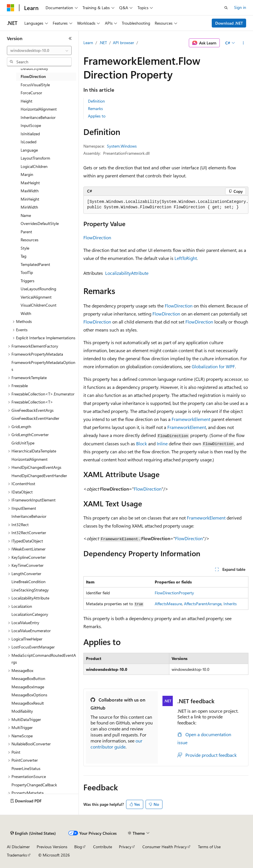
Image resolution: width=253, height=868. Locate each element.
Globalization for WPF (213, 366)
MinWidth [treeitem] (29, 207)
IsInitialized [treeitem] (30, 134)
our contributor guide (116, 744)
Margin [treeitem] (27, 174)
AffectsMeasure (168, 604)
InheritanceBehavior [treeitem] (38, 117)
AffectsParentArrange (203, 604)
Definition (96, 101)
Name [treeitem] (26, 215)
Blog (78, 847)
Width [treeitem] (26, 313)
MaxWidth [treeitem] (30, 191)
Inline (162, 443)
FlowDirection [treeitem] (33, 76)
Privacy (125, 847)
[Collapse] (70, 38)
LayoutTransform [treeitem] (35, 158)
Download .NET (229, 23)
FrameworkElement (191, 419)
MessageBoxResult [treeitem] (28, 703)
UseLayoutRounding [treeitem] (38, 289)
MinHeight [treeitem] (30, 199)
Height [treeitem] (27, 101)
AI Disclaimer (18, 847)
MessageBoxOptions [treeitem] (29, 695)
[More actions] (243, 43)
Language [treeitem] (29, 150)
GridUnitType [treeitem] (23, 443)
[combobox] (39, 50)
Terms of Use (209, 847)
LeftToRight (186, 258)
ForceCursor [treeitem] (31, 93)
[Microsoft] (11, 8)
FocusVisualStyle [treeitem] (35, 85)
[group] (166, 205)
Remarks (95, 108)
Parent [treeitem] (26, 232)
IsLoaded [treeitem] (29, 142)
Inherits (230, 604)
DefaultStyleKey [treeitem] (34, 68)
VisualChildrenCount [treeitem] (39, 305)
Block (142, 443)
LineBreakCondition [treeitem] (29, 582)
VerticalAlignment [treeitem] (36, 297)
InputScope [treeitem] (31, 125)
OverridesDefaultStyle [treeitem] (40, 223)
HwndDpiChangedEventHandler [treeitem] (39, 476)
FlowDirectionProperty (174, 593)
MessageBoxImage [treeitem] (28, 687)
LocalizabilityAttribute (127, 273)
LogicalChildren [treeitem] (34, 166)
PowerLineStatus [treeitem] (26, 768)
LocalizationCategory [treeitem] (30, 614)
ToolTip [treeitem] (27, 272)
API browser (123, 43)
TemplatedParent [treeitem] (35, 264)
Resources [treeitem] (30, 240)
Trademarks (17, 855)
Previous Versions (52, 847)
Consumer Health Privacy (165, 847)
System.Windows (122, 146)
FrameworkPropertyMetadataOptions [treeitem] (43, 366)
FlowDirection (97, 237)
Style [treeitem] (25, 248)
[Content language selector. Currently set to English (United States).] (33, 833)
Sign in (240, 7)
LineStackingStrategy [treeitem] (30, 590)
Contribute (103, 847)
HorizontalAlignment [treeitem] (39, 109)
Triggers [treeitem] (28, 281)
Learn (88, 43)
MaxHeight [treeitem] (30, 183)
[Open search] (226, 8)
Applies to (97, 116)
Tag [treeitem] (23, 256)
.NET (103, 43)
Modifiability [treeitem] (22, 711)
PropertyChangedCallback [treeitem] (34, 785)
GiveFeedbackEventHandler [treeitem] (35, 418)
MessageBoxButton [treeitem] (28, 678)
